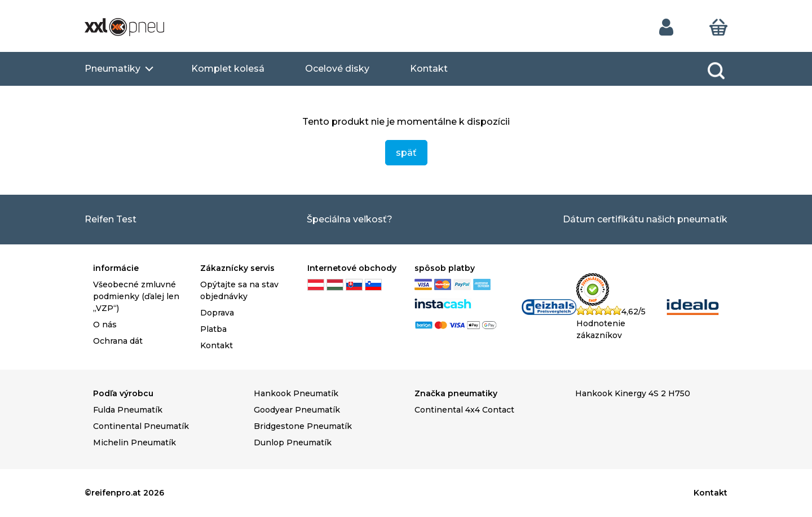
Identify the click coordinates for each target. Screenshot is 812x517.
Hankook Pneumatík (296, 393)
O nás (105, 325)
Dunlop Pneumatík (293, 442)
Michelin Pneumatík (134, 442)
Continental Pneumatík (141, 426)
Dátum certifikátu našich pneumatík (645, 219)
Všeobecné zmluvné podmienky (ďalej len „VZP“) (136, 296)
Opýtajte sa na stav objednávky (239, 290)
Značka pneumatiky (456, 393)
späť (406, 153)
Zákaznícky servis (237, 268)
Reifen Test (111, 219)
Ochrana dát (118, 341)
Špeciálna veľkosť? (350, 219)
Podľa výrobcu (123, 393)
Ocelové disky (337, 69)
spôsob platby (445, 268)
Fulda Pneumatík (128, 410)
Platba (213, 329)
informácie (116, 268)
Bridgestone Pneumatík (303, 426)
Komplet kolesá (228, 69)
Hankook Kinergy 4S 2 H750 (633, 393)
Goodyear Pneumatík (297, 410)
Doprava (217, 313)
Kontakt (429, 69)
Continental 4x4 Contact (464, 410)
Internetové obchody (352, 268)
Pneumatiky (112, 69)
